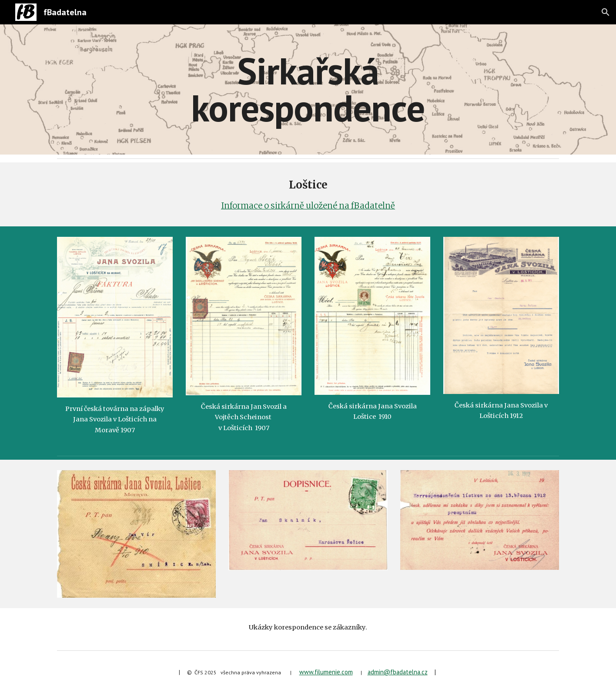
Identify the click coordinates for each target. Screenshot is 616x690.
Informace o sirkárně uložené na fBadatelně (308, 206)
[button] (606, 12)
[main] (308, 89)
